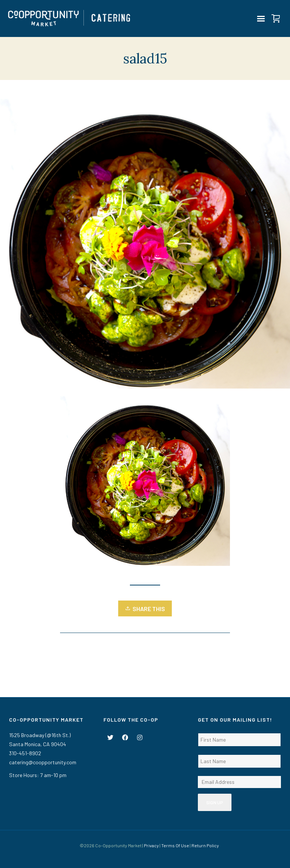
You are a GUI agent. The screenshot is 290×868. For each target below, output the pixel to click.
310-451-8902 (25, 753)
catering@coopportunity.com (43, 762)
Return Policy (205, 845)
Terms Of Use (175, 845)
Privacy (151, 845)
